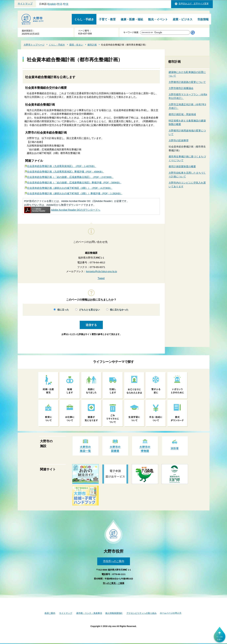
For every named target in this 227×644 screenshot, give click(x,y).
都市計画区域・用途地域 (182, 114)
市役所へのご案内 (114, 561)
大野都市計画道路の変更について (187, 82)
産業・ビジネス (183, 19)
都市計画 (92, 45)
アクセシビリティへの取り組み (142, 613)
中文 (66, 4)
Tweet (101, 278)
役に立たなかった (119, 310)
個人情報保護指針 (114, 613)
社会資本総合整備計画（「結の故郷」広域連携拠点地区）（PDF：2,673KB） (70, 177)
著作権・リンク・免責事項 (89, 613)
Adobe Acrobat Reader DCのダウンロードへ (62, 210)
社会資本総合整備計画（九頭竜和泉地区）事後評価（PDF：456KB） (66, 172)
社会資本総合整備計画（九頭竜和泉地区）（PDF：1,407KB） (62, 166)
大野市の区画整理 (179, 140)
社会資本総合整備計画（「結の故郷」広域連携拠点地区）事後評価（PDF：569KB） (74, 182)
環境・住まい (76, 45)
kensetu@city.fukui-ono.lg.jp (101, 271)
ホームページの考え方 (171, 613)
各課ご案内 (50, 613)
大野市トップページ (34, 45)
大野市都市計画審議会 (181, 88)
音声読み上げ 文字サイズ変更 (194, 4)
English (52, 4)
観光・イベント (158, 19)
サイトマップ (25, 4)
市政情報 (203, 19)
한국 (60, 4)
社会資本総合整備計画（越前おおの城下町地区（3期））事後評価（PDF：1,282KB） (75, 193)
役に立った (63, 310)
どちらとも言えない (89, 310)
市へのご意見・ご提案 (114, 583)
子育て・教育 (107, 19)
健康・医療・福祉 (132, 19)
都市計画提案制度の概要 (182, 166)
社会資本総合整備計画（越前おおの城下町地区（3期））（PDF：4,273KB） (70, 188)
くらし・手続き (84, 19)
